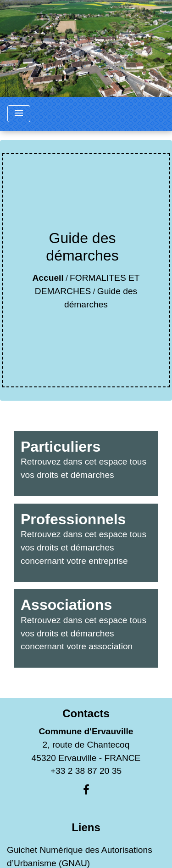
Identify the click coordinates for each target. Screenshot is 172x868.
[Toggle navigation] (19, 114)
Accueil (48, 278)
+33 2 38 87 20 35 (86, 771)
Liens (86, 827)
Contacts (86, 713)
